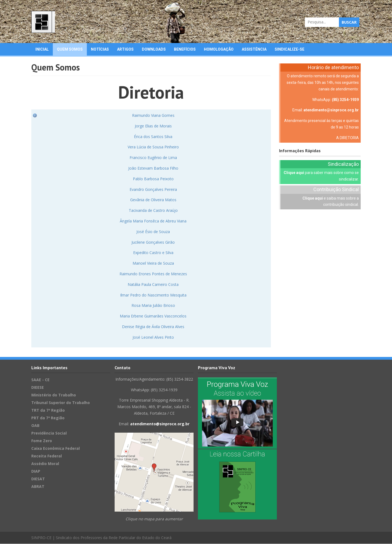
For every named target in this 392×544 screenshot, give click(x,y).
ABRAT (38, 487)
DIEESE (38, 388)
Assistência (254, 50)
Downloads (154, 50)
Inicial (42, 50)
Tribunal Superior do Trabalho (61, 403)
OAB (35, 426)
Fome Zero (42, 441)
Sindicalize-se (290, 50)
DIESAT (38, 479)
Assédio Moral (45, 464)
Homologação (219, 50)
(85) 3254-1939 (345, 100)
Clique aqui (294, 173)
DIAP (36, 471)
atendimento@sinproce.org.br (331, 111)
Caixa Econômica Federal (56, 449)
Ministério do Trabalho (54, 395)
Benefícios (185, 50)
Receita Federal (47, 456)
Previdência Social (49, 433)
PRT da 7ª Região (48, 418)
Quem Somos (70, 50)
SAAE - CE (40, 380)
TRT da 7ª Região (48, 410)
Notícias (100, 50)
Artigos (125, 50)
